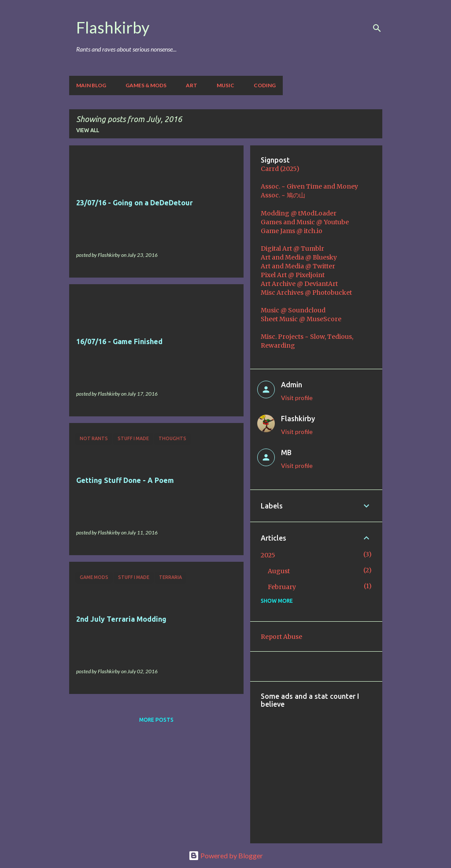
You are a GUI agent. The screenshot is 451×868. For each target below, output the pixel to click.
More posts (156, 720)
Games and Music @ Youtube (305, 222)
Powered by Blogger (226, 855)
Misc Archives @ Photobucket (306, 293)
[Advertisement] (356, 770)
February (282, 587)
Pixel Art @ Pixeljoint (293, 275)
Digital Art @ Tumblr (292, 249)
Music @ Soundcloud (293, 310)
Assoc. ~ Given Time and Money (309, 186)
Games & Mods (146, 85)
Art (192, 85)
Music (225, 85)
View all (88, 130)
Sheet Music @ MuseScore (301, 319)
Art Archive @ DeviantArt (299, 284)
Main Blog (91, 85)
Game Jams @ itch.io (292, 231)
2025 (268, 555)
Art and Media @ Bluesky (299, 257)
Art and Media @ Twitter (298, 266)
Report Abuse (281, 637)
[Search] (377, 28)
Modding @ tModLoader (299, 213)
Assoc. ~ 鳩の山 (283, 195)
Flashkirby (113, 27)
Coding (265, 85)
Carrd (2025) (280, 169)
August (279, 571)
